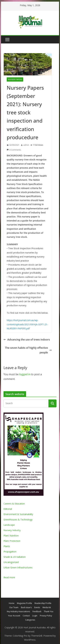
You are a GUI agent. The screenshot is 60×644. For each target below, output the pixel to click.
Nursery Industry (12, 530)
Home (12, 603)
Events (37, 607)
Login (35, 616)
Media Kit (47, 607)
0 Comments (14, 150)
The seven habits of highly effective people (28, 350)
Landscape (9, 525)
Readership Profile (43, 603)
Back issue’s (26, 607)
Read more (9, 577)
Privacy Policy (46, 616)
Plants (7, 546)
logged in (25, 374)
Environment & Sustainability (18, 514)
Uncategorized (11, 562)
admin (26, 145)
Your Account (14, 616)
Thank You (49, 611)
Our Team (14, 607)
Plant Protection (12, 541)
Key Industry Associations (18, 611)
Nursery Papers (15, 79)
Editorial (8, 509)
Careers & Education (14, 504)
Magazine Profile (24, 603)
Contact (26, 616)
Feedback (37, 611)
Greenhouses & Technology (18, 520)
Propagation (10, 552)
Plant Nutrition (11, 536)
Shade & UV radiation (15, 557)
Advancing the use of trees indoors (27, 340)
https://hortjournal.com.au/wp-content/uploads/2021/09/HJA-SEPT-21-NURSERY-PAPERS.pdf (27, 324)
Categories (30, 620)
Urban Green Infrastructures (18, 568)
